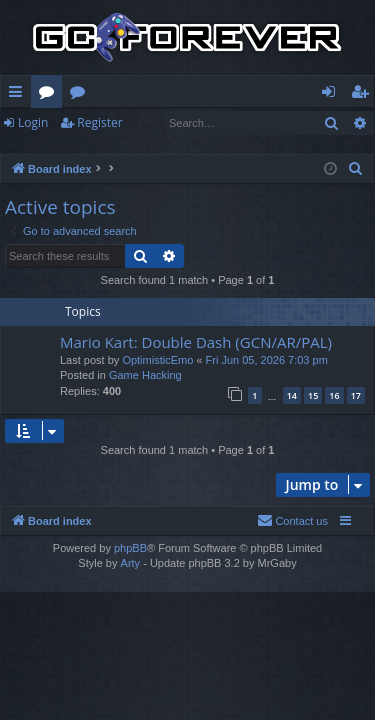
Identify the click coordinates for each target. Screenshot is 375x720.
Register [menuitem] (364, 95)
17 (356, 395)
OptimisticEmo (157, 360)
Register (99, 122)
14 (292, 395)
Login (33, 122)
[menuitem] (356, 169)
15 (313, 395)
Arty (131, 563)
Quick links (19, 95)
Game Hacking (145, 375)
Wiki (81, 95)
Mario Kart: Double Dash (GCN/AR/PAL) (196, 342)
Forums (50, 95)
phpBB (130, 548)
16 (334, 395)
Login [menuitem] (332, 95)
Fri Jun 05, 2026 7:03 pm (267, 360)
